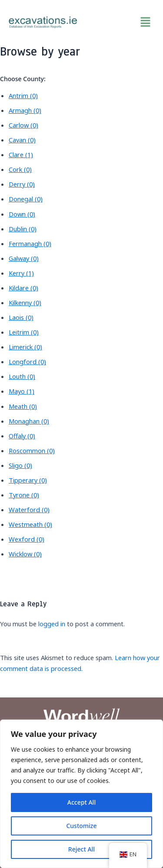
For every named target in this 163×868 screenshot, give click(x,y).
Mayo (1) (22, 391)
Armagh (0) (25, 110)
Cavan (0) (22, 140)
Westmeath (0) (30, 524)
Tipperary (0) (28, 480)
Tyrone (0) (24, 495)
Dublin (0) (23, 229)
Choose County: (23, 79)
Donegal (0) (26, 199)
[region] (81, 794)
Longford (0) (27, 362)
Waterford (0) (29, 510)
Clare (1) (21, 155)
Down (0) (22, 214)
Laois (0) (21, 317)
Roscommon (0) (32, 450)
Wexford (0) (27, 539)
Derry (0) (22, 184)
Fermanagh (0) (30, 243)
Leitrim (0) (24, 332)
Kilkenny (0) (25, 302)
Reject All (81, 849)
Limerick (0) (25, 347)
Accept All (81, 802)
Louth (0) (22, 376)
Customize (81, 826)
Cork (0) (20, 169)
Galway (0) (24, 258)
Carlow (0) (23, 125)
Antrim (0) (23, 95)
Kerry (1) (21, 273)
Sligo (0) (20, 465)
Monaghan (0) (29, 421)
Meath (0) (23, 406)
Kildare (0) (23, 288)
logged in (52, 624)
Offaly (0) (22, 436)
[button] (120, 22)
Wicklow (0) (25, 554)
